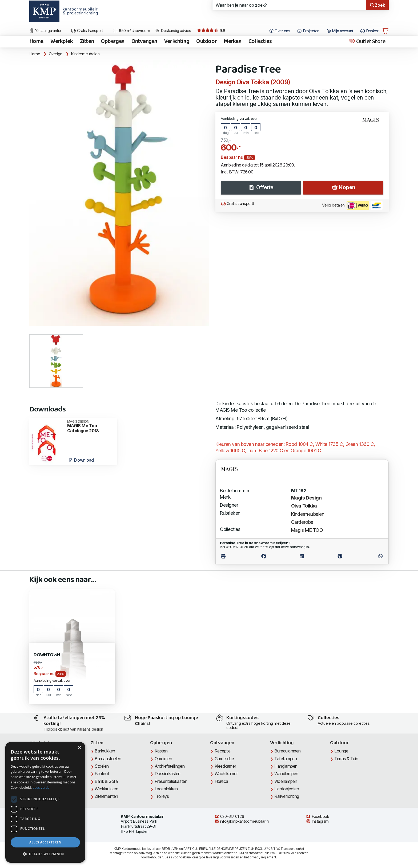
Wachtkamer (226, 774)
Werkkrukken (106, 789)
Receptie (223, 751)
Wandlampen (286, 774)
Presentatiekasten (171, 781)
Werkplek (62, 42)
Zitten (87, 42)
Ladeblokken (166, 789)
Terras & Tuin (346, 759)
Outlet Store (367, 42)
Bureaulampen (288, 751)
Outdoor (206, 42)
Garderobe (302, 522)
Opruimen (163, 759)
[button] (45, 854)
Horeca (221, 781)
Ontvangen (144, 42)
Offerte (261, 187)
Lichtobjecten (287, 789)
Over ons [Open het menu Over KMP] (280, 31)
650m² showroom (131, 31)
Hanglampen (286, 766)
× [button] (79, 748)
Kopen (343, 187)
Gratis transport (87, 31)
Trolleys (162, 796)
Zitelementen (106, 796)
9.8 (211, 31)
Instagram (317, 821)
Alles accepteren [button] (45, 842)
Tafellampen (286, 759)
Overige (56, 54)
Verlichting (177, 42)
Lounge (341, 751)
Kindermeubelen (85, 54)
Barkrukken (105, 751)
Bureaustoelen (108, 759)
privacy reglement (263, 857)
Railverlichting (287, 796)
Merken (232, 42)
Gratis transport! (237, 204)
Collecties (260, 42)
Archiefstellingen (170, 766)
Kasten (161, 751)
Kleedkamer (225, 766)
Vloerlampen (286, 781)
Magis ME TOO (307, 530)
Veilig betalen (352, 205)
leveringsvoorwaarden (223, 857)
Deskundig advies (173, 31)
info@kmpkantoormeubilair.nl (242, 821)
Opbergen (113, 42)
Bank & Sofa (106, 781)
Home (36, 42)
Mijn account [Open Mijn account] (340, 31)
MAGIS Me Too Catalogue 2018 (91, 427)
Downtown (47, 655)
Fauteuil (102, 774)
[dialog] (45, 802)
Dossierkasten (168, 774)
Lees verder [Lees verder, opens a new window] (42, 788)
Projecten (308, 31)
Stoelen (102, 766)
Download (81, 460)
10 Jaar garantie (45, 31)
